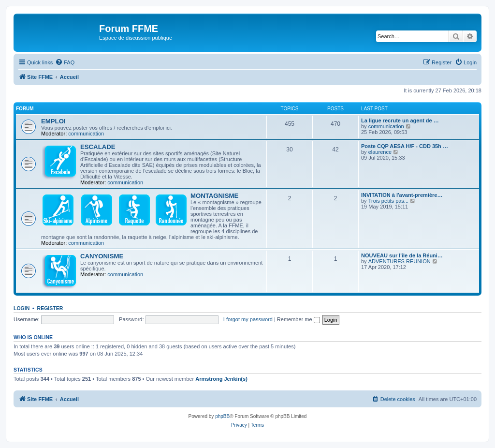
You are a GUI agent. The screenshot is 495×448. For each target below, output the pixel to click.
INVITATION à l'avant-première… (402, 195)
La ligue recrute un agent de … (400, 120)
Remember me (298, 319)
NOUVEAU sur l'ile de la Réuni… (402, 255)
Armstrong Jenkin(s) (221, 379)
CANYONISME (102, 256)
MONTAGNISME (214, 196)
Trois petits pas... (388, 201)
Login (22, 308)
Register (50, 308)
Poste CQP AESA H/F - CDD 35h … (405, 146)
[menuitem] (65, 62)
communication (86, 134)
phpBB (222, 416)
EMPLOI (53, 121)
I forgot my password (248, 319)
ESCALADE (98, 147)
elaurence (380, 152)
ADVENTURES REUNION (400, 261)
